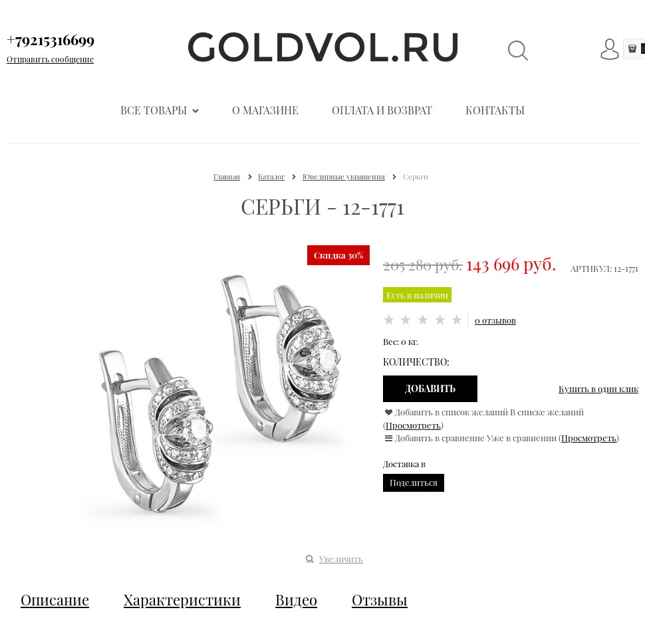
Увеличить (341, 559)
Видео (296, 599)
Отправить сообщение (50, 59)
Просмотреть (413, 425)
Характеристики (182, 599)
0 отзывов (495, 320)
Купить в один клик (598, 388)
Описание (55, 599)
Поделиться (414, 482)
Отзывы (380, 599)
